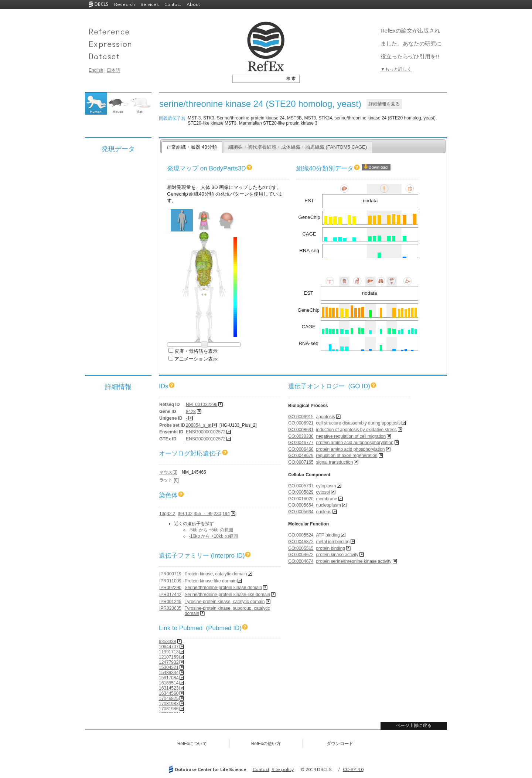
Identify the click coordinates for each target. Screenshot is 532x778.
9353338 (168, 642)
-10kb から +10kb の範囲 (213, 536)
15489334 (169, 673)
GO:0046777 (301, 443)
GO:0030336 (301, 436)
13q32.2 (167, 514)
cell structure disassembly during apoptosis (358, 423)
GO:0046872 (301, 542)
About (193, 4)
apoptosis (325, 417)
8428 (191, 412)
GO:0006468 (301, 449)
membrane (326, 499)
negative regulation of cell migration (351, 436)
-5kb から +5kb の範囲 (211, 530)
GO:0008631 (301, 430)
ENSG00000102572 (206, 432)
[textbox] (258, 78)
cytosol (323, 492)
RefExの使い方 (266, 744)
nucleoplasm (328, 505)
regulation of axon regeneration (347, 456)
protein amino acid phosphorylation (350, 449)
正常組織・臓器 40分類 (192, 147)
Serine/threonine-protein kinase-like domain (227, 595)
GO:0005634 (301, 512)
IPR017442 (170, 595)
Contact (173, 4)
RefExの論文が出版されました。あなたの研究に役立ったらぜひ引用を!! (411, 43)
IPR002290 (170, 588)
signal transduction (334, 462)
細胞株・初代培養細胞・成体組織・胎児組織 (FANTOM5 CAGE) (298, 147)
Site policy (283, 769)
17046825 (169, 698)
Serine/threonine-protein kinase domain (223, 588)
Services (150, 4)
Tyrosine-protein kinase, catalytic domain (225, 602)
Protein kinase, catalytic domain (216, 574)
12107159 (169, 657)
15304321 (169, 667)
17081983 (169, 704)
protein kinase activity (337, 555)
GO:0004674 (301, 561)
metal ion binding (333, 542)
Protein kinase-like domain (211, 581)
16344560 (169, 693)
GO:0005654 (301, 505)
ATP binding (328, 535)
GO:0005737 (301, 486)
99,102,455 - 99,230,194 (204, 514)
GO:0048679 (301, 456)
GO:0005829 (301, 492)
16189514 (169, 683)
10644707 (169, 647)
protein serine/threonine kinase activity (354, 561)
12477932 (169, 662)
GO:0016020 (301, 499)
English (96, 70)
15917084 (169, 678)
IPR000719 (170, 574)
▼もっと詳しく (396, 69)
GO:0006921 (301, 423)
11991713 (169, 652)
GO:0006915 (301, 417)
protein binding (330, 548)
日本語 (113, 70)
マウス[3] (168, 472)
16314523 (169, 688)
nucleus (323, 512)
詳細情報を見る (384, 104)
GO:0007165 (301, 462)
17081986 (169, 709)
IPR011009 (170, 581)
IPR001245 (170, 602)
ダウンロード (340, 744)
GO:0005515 (301, 548)
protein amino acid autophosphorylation (354, 443)
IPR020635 (170, 608)
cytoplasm (326, 486)
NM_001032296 (202, 405)
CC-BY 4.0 (353, 769)
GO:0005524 (301, 535)
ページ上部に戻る (414, 725)
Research (125, 4)
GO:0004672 (301, 555)
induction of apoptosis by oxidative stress (356, 430)
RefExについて (192, 744)
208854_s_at (199, 425)
